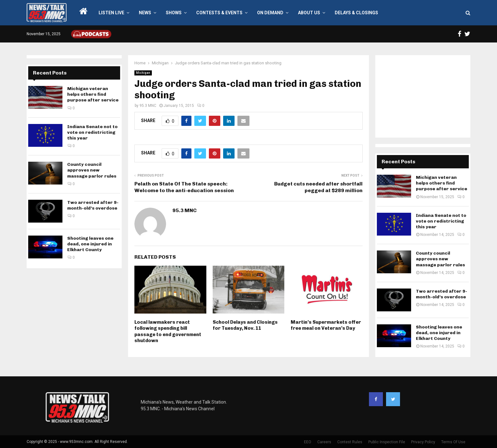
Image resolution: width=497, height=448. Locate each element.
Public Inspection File (387, 442)
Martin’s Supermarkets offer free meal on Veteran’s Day (326, 325)
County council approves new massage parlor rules (92, 170)
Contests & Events (219, 13)
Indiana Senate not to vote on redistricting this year (92, 132)
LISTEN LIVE (111, 13)
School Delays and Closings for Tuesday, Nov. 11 (245, 325)
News (145, 13)
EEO (308, 442)
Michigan (143, 73)
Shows (174, 13)
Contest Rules (350, 442)
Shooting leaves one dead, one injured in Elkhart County (90, 244)
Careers (324, 442)
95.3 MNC (148, 106)
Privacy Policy (423, 442)
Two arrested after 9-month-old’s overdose (93, 205)
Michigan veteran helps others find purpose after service (93, 94)
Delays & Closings (356, 13)
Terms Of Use (453, 442)
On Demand (270, 13)
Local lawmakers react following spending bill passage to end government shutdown (168, 331)
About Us (309, 13)
